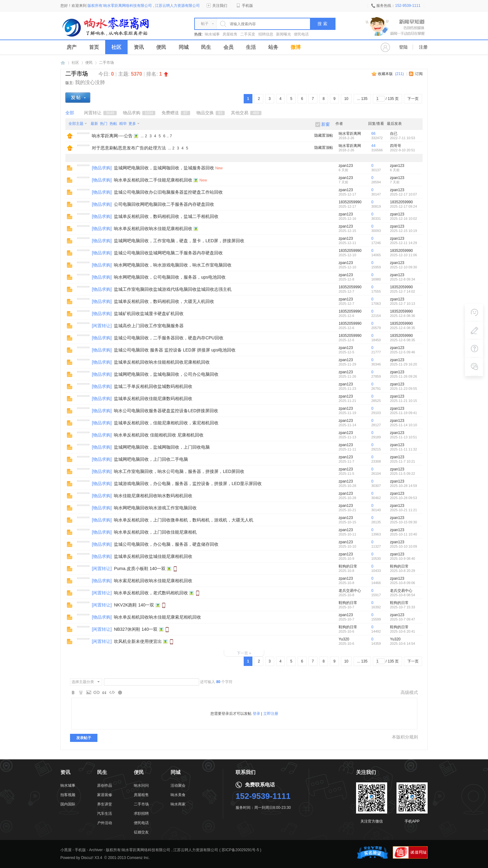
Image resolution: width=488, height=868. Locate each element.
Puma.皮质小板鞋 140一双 (140, 568)
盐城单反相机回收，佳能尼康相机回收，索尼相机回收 (166, 423)
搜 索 (322, 24)
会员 (228, 47)
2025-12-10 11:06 (404, 255)
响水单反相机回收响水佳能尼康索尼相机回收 (157, 617)
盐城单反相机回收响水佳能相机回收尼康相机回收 (162, 362)
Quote (104, 692)
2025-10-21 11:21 (404, 510)
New (219, 168)
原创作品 (105, 785)
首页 (94, 47)
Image (89, 692)
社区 (116, 47)
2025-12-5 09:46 (403, 352)
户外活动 (105, 823)
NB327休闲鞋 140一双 (136, 629)
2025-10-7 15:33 (403, 607)
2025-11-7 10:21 (403, 461)
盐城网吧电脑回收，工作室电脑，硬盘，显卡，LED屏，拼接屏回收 (179, 241)
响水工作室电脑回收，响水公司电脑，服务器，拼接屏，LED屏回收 (179, 471)
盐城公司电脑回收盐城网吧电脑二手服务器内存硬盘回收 (168, 253)
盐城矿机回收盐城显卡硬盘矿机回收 (149, 314)
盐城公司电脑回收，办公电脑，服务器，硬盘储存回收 (166, 544)
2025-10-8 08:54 (403, 595)
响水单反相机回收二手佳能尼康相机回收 (153, 180)
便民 (161, 47)
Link (96, 692)
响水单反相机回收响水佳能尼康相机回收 (153, 229)
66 (373, 134)
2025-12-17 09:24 (404, 206)
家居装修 (105, 795)
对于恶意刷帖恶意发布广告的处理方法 (129, 148)
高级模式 (409, 692)
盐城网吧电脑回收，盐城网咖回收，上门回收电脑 (162, 447)
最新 (94, 124)
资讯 (139, 47)
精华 (123, 124)
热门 (104, 124)
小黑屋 (66, 850)
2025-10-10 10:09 (404, 546)
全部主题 (76, 124)
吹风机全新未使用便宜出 (138, 641)
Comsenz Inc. (138, 858)
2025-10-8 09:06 (403, 583)
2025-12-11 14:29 (404, 243)
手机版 (245, 6)
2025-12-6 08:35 (403, 328)
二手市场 (106, 63)
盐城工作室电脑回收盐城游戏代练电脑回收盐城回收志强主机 (173, 289)
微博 (296, 47)
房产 (72, 47)
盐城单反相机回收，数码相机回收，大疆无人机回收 (164, 301)
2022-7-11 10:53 (403, 138)
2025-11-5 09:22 (403, 474)
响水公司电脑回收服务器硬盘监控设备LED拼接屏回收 (166, 411)
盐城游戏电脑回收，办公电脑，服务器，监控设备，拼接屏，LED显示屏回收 (188, 484)
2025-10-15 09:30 (404, 522)
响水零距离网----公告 (112, 136)
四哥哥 (396, 146)
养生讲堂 (105, 804)
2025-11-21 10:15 (404, 401)
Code (112, 692)
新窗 (326, 124)
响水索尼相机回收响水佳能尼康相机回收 (153, 581)
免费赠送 (176, 113)
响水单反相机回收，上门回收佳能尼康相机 (155, 532)
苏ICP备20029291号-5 (240, 850)
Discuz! (87, 858)
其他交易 (246, 113)
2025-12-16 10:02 (404, 219)
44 (373, 146)
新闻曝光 (284, 34)
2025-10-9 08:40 (403, 559)
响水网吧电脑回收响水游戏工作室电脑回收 (155, 508)
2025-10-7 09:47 (403, 619)
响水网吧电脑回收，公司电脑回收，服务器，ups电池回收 (170, 277)
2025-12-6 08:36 (403, 316)
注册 (423, 47)
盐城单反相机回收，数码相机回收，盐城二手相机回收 (166, 216)
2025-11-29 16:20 (404, 364)
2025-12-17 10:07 (404, 194)
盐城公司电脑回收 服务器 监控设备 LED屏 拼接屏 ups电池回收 (175, 350)
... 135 (362, 99)
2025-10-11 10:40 (404, 534)
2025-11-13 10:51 (404, 437)
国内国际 (68, 804)
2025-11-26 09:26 (404, 376)
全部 (70, 113)
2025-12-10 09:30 (404, 267)
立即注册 (271, 714)
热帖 (113, 124)
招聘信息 (266, 34)
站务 (273, 47)
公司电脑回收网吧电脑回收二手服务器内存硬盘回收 (164, 204)
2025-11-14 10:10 (404, 425)
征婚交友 (141, 832)
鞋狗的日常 (348, 566)
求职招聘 (141, 814)
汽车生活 (105, 814)
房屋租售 (230, 34)
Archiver (96, 850)
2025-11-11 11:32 (404, 449)
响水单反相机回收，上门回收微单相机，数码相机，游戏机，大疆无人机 (184, 520)
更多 (132, 124)
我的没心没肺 (90, 82)
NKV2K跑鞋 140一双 (134, 605)
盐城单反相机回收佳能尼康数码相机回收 (153, 399)
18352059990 (350, 202)
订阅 (419, 74)
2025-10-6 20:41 (403, 631)
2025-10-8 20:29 (403, 571)
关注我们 (217, 6)
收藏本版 (391, 74)
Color (81, 692)
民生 (206, 47)
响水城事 (212, 34)
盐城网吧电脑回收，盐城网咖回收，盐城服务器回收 (164, 168)
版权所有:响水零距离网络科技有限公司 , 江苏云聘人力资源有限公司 (162, 850)
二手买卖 (248, 34)
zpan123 (346, 166)
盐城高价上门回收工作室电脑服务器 (149, 326)
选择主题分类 (83, 682)
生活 (251, 47)
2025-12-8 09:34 (403, 279)
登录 (256, 714)
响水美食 (178, 795)
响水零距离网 (63, 63)
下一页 (413, 99)
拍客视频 (68, 795)
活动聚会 (178, 785)
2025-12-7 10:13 (403, 304)
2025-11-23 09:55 (404, 389)
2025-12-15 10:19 (404, 231)
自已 (394, 134)
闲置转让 (100, 113)
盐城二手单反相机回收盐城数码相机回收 (153, 386)
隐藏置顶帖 (324, 135)
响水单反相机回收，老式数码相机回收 (151, 593)
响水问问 (141, 785)
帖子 (205, 24)
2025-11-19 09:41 (404, 413)
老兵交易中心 (350, 591)
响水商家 (178, 804)
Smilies (120, 692)
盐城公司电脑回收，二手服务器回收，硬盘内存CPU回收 (169, 338)
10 (346, 99)
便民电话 (301, 34)
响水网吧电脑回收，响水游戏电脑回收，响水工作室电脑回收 (173, 265)
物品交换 (211, 113)
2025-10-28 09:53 (404, 498)
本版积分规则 (405, 737)
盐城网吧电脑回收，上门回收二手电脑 (151, 459)
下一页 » (244, 653)
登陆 (403, 47)
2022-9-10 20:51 (403, 150)
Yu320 (344, 639)
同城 (184, 47)
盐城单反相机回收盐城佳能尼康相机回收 (153, 556)
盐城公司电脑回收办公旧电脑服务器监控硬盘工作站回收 (168, 192)
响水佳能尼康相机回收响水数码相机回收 (153, 496)
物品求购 (139, 113)
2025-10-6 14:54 (403, 644)
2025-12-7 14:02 (403, 291)
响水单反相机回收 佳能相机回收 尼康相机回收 (159, 435)
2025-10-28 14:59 (404, 486)
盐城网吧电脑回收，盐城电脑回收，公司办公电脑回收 (166, 374)
